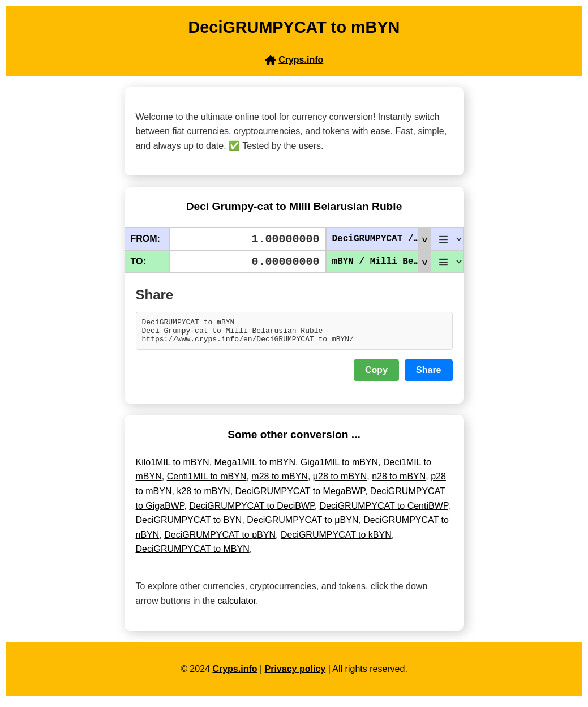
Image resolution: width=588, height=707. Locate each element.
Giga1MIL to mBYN (339, 467)
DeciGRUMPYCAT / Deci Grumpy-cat (381, 239)
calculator (237, 606)
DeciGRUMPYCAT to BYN (189, 525)
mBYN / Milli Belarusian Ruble (381, 262)
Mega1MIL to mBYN (255, 467)
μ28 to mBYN (340, 481)
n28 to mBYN (399, 481)
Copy (376, 375)
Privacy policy (295, 674)
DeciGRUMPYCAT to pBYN (220, 540)
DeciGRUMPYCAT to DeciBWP (252, 511)
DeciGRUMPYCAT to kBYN (336, 540)
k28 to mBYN (203, 496)
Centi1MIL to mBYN (207, 481)
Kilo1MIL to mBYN (173, 467)
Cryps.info (235, 674)
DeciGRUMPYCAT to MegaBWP (300, 496)
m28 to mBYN (280, 481)
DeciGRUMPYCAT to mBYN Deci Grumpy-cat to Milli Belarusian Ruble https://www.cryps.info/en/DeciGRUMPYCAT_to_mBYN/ (294, 333)
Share (428, 375)
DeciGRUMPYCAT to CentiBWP (384, 511)
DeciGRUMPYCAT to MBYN (193, 554)
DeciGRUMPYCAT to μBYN (302, 525)
